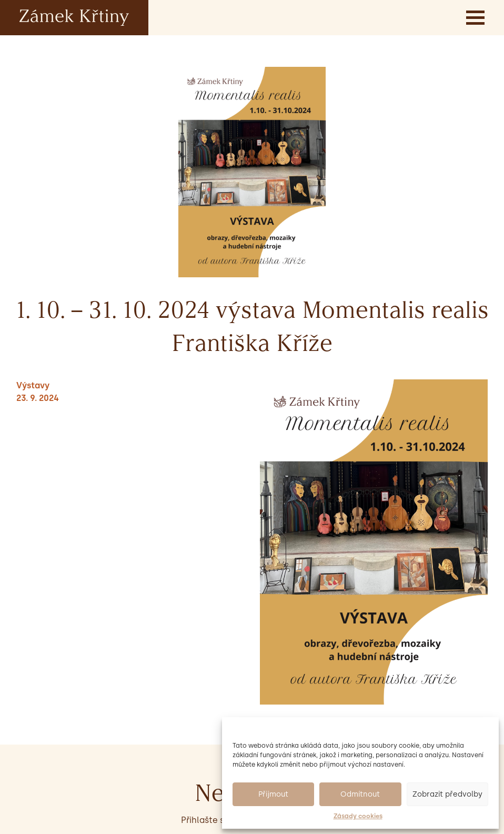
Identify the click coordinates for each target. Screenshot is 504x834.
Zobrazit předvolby (447, 794)
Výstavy (33, 385)
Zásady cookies (358, 816)
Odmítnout (360, 794)
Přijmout (273, 794)
